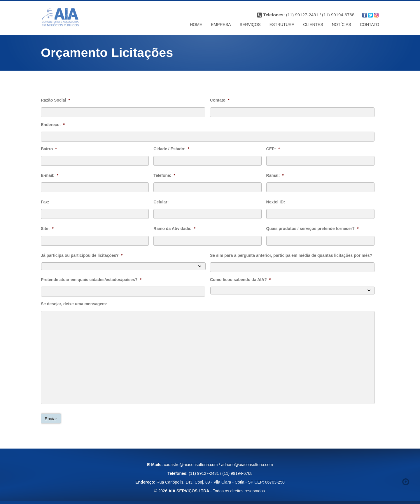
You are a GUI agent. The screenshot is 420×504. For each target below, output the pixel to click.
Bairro (49, 149)
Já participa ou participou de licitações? (82, 255)
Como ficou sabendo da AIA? (240, 280)
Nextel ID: (276, 202)
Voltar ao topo (407, 482)
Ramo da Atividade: (174, 229)
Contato (220, 100)
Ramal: (275, 175)
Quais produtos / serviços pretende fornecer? (313, 229)
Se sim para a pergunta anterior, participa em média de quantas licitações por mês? (291, 255)
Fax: (45, 202)
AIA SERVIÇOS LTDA (189, 491)
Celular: (161, 202)
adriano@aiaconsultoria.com (247, 465)
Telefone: (164, 175)
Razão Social (55, 100)
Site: (47, 229)
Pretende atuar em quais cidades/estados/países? (91, 280)
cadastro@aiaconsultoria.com (191, 465)
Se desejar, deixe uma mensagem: (74, 304)
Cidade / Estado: (171, 149)
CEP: (273, 149)
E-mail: (50, 175)
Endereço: (53, 125)
